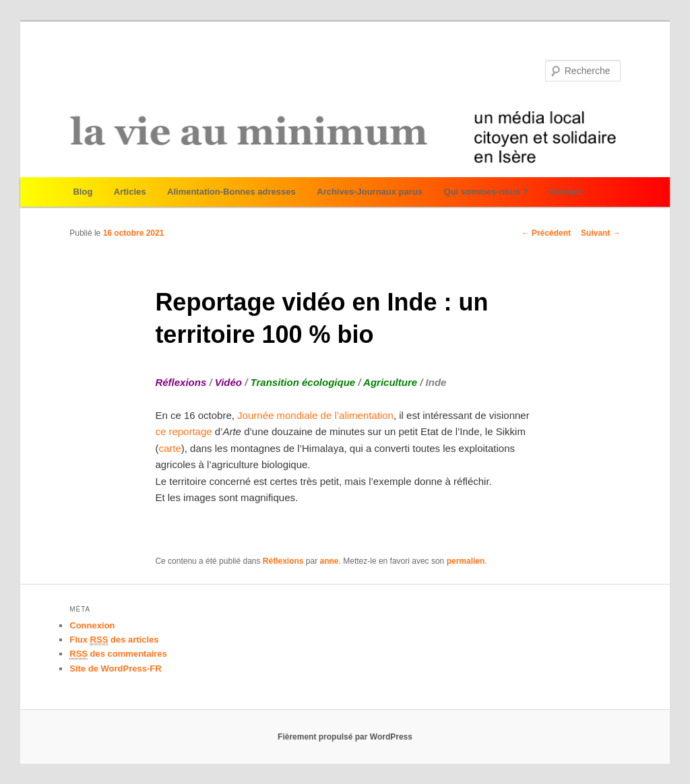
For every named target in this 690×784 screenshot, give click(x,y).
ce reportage (183, 431)
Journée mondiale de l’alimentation (314, 415)
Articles (130, 192)
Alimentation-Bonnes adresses (231, 192)
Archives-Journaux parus (370, 192)
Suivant (601, 233)
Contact (565, 192)
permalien (466, 561)
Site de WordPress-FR (115, 668)
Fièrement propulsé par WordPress (345, 737)
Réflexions (283, 561)
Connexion (92, 625)
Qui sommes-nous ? (486, 192)
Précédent (546, 233)
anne (330, 561)
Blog (83, 192)
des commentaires (118, 654)
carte (169, 448)
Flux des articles (114, 640)
